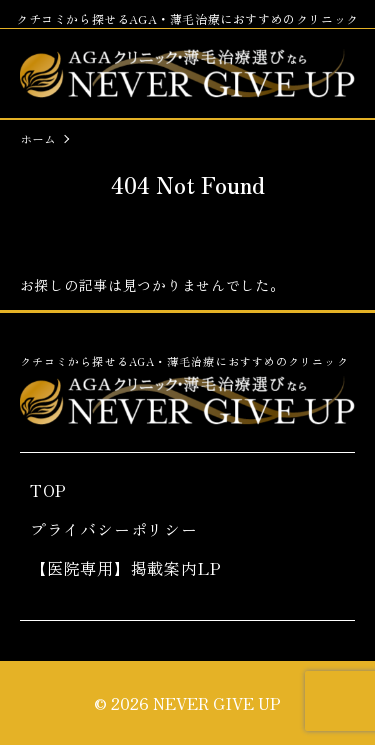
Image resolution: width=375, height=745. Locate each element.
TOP (48, 490)
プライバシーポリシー (114, 529)
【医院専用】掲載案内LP (126, 568)
